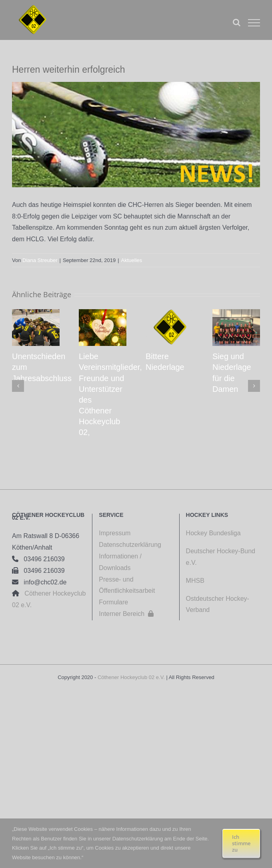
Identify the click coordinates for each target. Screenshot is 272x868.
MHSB (195, 581)
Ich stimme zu (241, 843)
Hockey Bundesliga (213, 533)
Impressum (115, 533)
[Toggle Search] (237, 22)
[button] (18, 386)
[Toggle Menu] (254, 23)
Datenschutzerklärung (130, 545)
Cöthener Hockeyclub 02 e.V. (131, 677)
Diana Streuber (40, 260)
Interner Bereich (126, 614)
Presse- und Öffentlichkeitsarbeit (127, 585)
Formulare (113, 602)
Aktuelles (132, 260)
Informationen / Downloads (120, 562)
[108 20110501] (136, 135)
